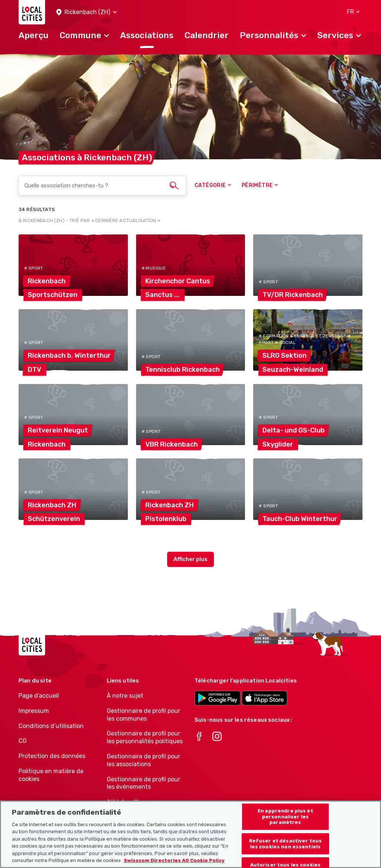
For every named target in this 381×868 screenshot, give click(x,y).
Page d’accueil (39, 696)
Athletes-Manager (132, 802)
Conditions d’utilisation (51, 726)
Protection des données (52, 756)
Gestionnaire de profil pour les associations (143, 760)
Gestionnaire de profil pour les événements (143, 783)
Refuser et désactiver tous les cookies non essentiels (285, 852)
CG (23, 741)
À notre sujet (125, 696)
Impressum (34, 711)
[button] (87, 12)
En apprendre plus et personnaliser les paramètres (285, 825)
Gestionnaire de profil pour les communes (143, 715)
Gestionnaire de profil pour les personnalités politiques (145, 737)
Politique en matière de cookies (51, 775)
